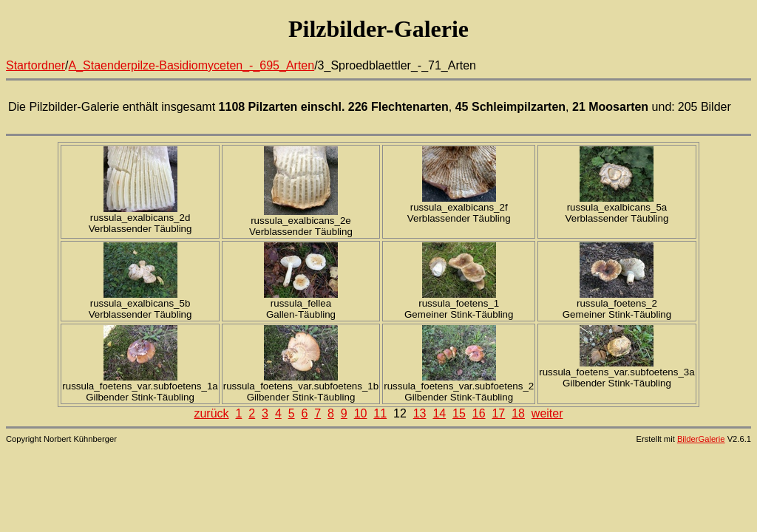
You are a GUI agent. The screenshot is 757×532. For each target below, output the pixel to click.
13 (420, 413)
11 (380, 413)
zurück (211, 413)
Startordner (35, 65)
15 (459, 413)
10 (361, 413)
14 (439, 413)
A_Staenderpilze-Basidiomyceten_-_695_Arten (192, 65)
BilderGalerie (701, 439)
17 (498, 413)
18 (518, 413)
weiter (547, 413)
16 (479, 413)
